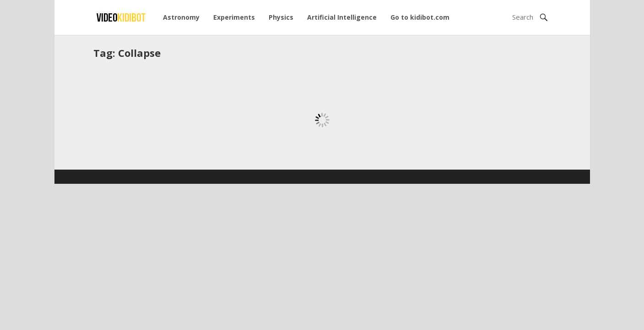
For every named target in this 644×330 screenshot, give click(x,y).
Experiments (234, 17)
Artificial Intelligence (342, 17)
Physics (281, 17)
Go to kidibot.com (420, 17)
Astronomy (181, 17)
